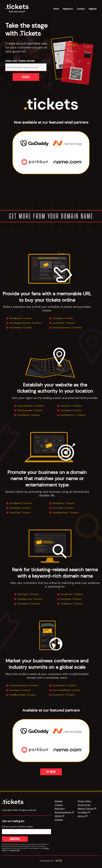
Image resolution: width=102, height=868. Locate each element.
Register (93, 9)
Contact (81, 9)
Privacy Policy (84, 801)
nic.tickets (83, 812)
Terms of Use (15, 850)
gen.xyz (81, 816)
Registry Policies (86, 809)
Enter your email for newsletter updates (17, 827)
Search (26, 77)
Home (56, 9)
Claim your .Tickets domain (20, 61)
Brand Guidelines (63, 812)
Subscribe (10, 839)
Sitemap (59, 820)
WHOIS (58, 816)
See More (51, 772)
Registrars (68, 9)
